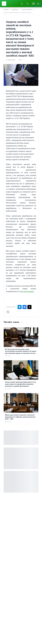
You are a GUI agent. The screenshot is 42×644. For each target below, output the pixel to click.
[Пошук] (27, 4)
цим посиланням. (27, 291)
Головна (6, 10)
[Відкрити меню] (33, 4)
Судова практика (27, 10)
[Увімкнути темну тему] (22, 4)
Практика (15, 10)
